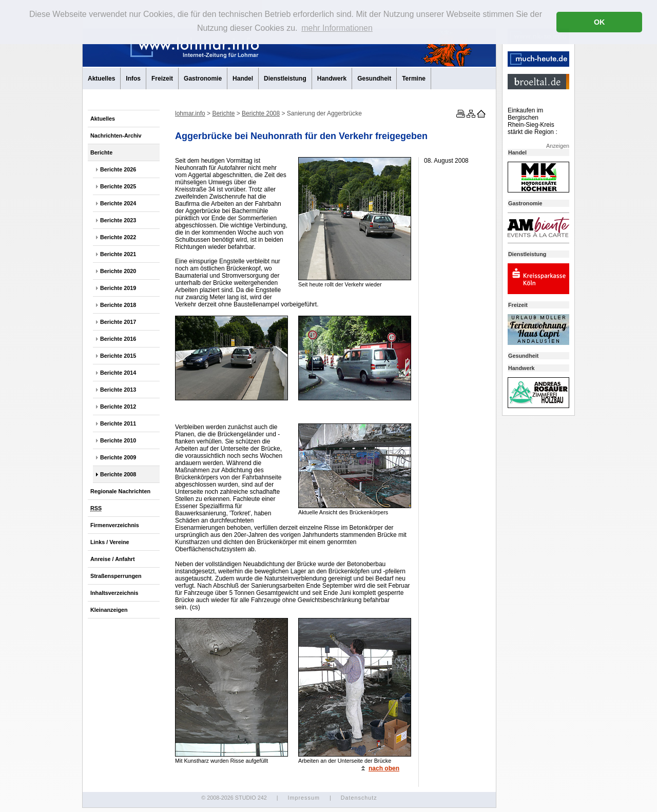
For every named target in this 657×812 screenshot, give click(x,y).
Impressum (303, 798)
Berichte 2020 (118, 271)
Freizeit (162, 79)
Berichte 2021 (118, 254)
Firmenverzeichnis (115, 525)
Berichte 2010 (118, 440)
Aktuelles (101, 79)
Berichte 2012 (118, 407)
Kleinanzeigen (109, 610)
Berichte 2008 (118, 474)
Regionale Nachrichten (120, 491)
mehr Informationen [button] (337, 28)
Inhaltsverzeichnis (114, 593)
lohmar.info (190, 113)
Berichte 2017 (118, 322)
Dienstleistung (285, 79)
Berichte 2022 (118, 237)
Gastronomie (203, 79)
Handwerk (332, 79)
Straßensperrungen (116, 576)
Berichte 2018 (118, 305)
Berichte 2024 (118, 203)
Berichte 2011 (118, 423)
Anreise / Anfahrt (113, 559)
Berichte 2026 (118, 169)
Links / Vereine (110, 542)
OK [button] (600, 22)
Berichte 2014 (118, 373)
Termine (414, 79)
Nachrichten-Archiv (116, 136)
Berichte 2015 (118, 356)
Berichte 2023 (118, 220)
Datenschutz (359, 798)
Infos (133, 79)
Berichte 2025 (118, 186)
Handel (243, 79)
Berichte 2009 (118, 457)
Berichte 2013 (118, 390)
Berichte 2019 (118, 288)
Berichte (101, 152)
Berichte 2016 (118, 339)
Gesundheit (374, 79)
